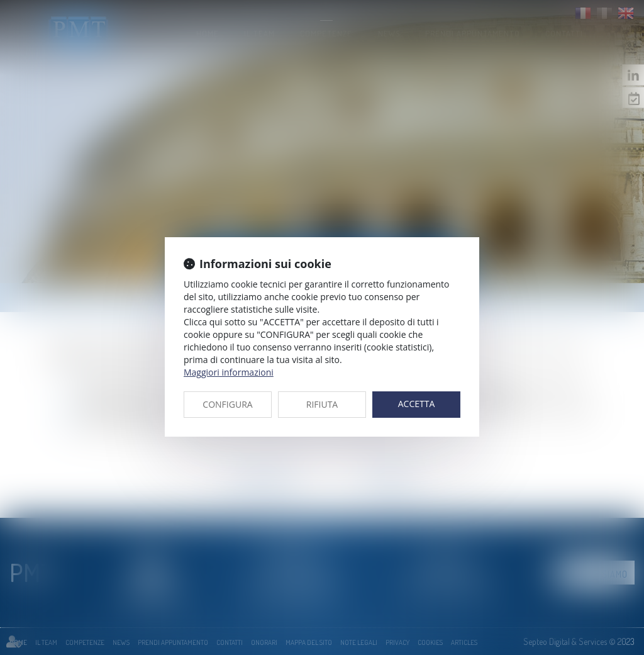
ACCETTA (417, 404)
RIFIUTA (322, 404)
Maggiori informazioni (229, 372)
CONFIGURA (227, 404)
